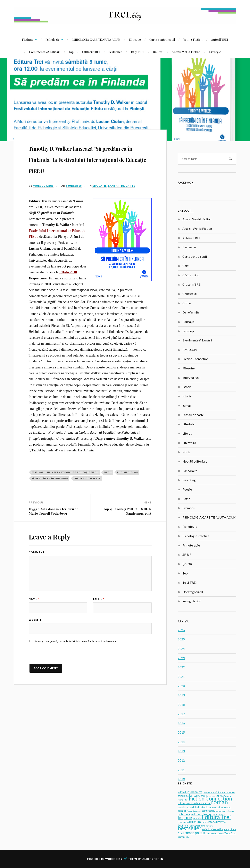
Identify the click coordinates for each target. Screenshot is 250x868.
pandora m (230, 792)
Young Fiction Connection (198, 803)
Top (71, 52)
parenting (195, 822)
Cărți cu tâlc (191, 275)
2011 (181, 770)
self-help (182, 792)
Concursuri (190, 294)
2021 (181, 677)
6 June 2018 (75, 197)
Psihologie (53, 39)
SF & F (187, 554)
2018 (181, 705)
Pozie (186, 499)
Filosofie (188, 368)
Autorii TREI (220, 39)
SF (185, 811)
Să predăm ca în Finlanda (50, 489)
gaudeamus (183, 822)
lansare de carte (220, 811)
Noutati (158, 52)
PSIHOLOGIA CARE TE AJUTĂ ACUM (96, 39)
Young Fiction (193, 39)
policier (182, 803)
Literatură (189, 443)
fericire (209, 826)
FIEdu (108, 484)
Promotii (189, 508)
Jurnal (187, 406)
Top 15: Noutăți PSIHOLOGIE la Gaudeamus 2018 (127, 522)
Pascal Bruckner (194, 811)
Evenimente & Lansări (45, 52)
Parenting (189, 480)
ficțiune (185, 817)
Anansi (231, 811)
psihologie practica (213, 829)
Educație (135, 39)
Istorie (187, 387)
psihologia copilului (188, 807)
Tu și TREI (137, 52)
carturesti (207, 811)
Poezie (187, 489)
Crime (187, 303)
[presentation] (58, 670)
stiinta (233, 829)
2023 (181, 658)
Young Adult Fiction (215, 833)
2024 (181, 649)
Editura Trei (216, 817)
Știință (187, 564)
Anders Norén (153, 859)
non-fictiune (217, 792)
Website (35, 632)
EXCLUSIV (190, 350)
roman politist (195, 833)
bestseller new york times (212, 807)
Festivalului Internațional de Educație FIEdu (65, 484)
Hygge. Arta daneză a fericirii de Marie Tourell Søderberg (54, 522)
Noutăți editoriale (195, 461)
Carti (186, 266)
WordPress (114, 859)
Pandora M (190, 471)
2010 (181, 779)
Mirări (187, 452)
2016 (181, 723)
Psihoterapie (191, 545)
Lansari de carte (124, 197)
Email (99, 610)
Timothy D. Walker (87, 489)
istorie (212, 822)
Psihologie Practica (196, 536)
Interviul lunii (192, 378)
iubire (205, 822)
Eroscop (188, 331)
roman (220, 802)
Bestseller (115, 52)
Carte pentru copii (162, 39)
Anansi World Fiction (186, 52)
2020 (181, 686)
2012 (181, 760)
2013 (181, 751)
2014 (181, 742)
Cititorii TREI (91, 52)
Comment (38, 564)
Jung (226, 829)
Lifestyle (215, 52)
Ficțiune (28, 39)
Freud (181, 833)
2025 (181, 639)
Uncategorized (193, 592)
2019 (181, 695)
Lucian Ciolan (128, 484)
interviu (197, 818)
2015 (181, 732)
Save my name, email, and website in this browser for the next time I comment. (76, 655)
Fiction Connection (195, 359)
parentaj (207, 792)
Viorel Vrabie (44, 197)
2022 (181, 667)
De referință (191, 312)
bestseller (190, 828)
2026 (181, 630)
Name (34, 610)
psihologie (183, 796)
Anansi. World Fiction (197, 228)
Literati (187, 433)
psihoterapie (186, 814)
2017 (181, 714)
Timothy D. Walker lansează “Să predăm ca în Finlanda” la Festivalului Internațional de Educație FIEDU (87, 164)
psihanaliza (195, 792)
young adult (183, 800)
